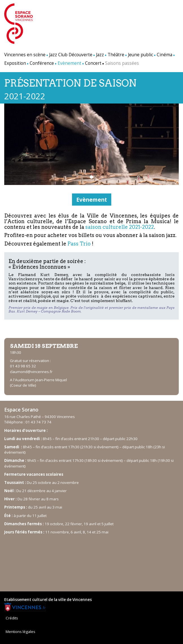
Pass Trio (79, 244)
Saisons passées (122, 63)
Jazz (100, 55)
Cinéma (165, 55)
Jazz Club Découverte (71, 55)
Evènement (92, 200)
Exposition (15, 63)
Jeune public (140, 55)
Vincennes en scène (25, 55)
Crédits (12, 618)
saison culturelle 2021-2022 (120, 227)
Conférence (42, 63)
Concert (93, 63)
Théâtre (116, 55)
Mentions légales (20, 632)
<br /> (91, 560)
